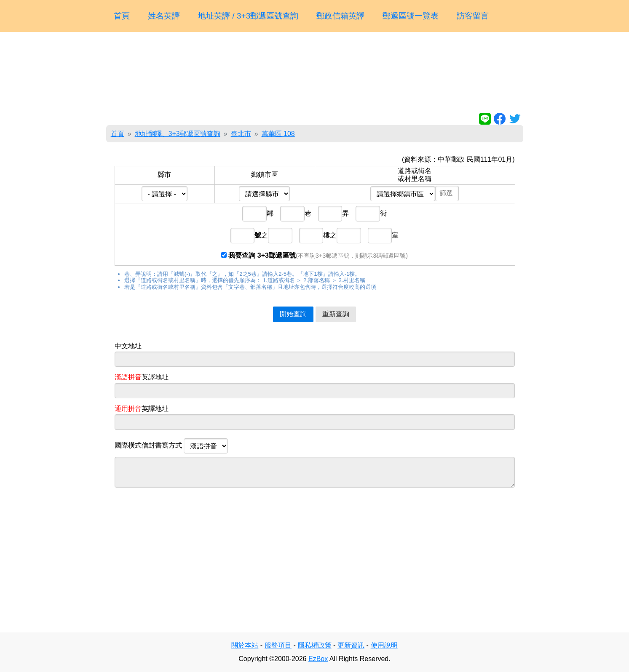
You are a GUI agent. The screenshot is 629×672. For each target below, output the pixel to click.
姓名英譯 (164, 16)
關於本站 (245, 645)
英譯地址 (142, 377)
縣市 (164, 175)
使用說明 (384, 645)
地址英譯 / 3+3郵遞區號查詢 (248, 16)
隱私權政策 (315, 645)
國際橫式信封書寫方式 (171, 446)
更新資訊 (351, 645)
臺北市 (241, 134)
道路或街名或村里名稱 (415, 175)
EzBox (318, 659)
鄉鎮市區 (265, 175)
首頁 (122, 16)
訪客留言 (473, 16)
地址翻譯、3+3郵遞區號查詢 (178, 134)
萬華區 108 (278, 134)
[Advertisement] (315, 74)
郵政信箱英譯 (340, 16)
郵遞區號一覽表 (411, 16)
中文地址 (128, 346)
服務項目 (278, 645)
